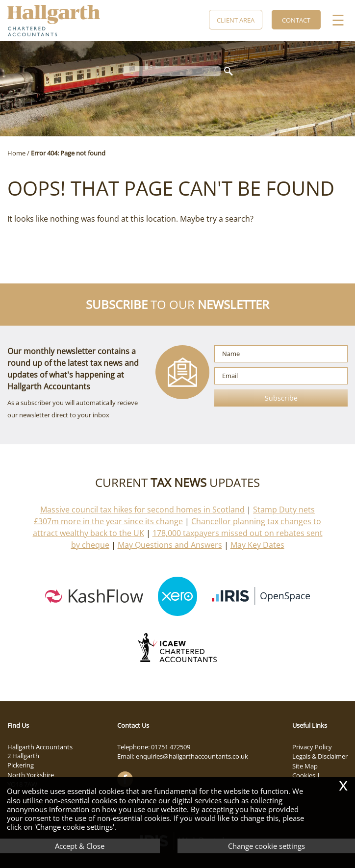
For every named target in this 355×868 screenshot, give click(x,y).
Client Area (236, 20)
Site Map (305, 766)
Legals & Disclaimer (320, 756)
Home (16, 153)
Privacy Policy (312, 747)
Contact (296, 20)
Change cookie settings (266, 846)
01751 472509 (171, 747)
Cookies (304, 775)
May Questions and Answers (170, 545)
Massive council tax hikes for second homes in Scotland (142, 510)
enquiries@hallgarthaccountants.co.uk (192, 756)
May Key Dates (257, 545)
